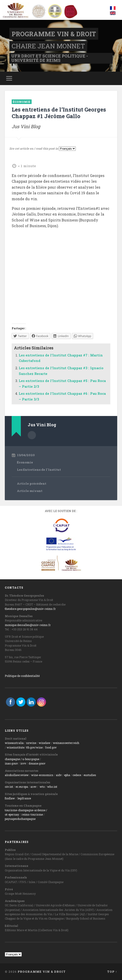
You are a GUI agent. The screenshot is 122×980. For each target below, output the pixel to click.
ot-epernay (12, 814)
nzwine (31, 743)
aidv (59, 775)
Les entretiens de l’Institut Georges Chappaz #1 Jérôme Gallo (59, 113)
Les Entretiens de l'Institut (39, 470)
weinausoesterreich (66, 743)
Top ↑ (112, 972)
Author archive (32, 435)
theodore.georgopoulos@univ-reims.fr (30, 609)
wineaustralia (14, 743)
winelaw (45, 743)
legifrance (24, 798)
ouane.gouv (38, 763)
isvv (23, 763)
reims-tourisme (32, 814)
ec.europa (22, 787)
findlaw (10, 798)
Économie (22, 102)
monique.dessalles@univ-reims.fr (28, 625)
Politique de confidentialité (22, 676)
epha (67, 775)
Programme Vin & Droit (54, 34)
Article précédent (32, 484)
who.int (52, 787)
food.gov (51, 747)
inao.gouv (11, 763)
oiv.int (9, 787)
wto (42, 787)
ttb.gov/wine (34, 747)
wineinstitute (15, 747)
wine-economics (42, 775)
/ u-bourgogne (30, 759)
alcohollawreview (17, 775)
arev (33, 787)
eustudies (90, 775)
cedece (77, 775)
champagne (12, 759)
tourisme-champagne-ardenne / (26, 810)
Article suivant (30, 491)
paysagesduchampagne (20, 819)
